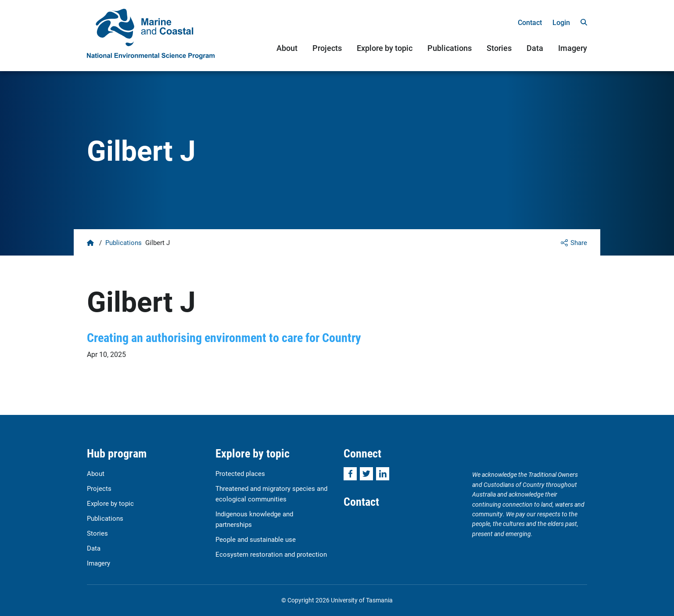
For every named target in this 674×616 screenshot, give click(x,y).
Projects (327, 48)
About (287, 48)
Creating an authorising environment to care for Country (224, 337)
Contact (530, 22)
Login (561, 22)
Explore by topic (385, 48)
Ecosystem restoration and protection (271, 554)
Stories (499, 48)
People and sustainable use (256, 539)
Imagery (573, 48)
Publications (450, 48)
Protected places (240, 473)
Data (535, 48)
